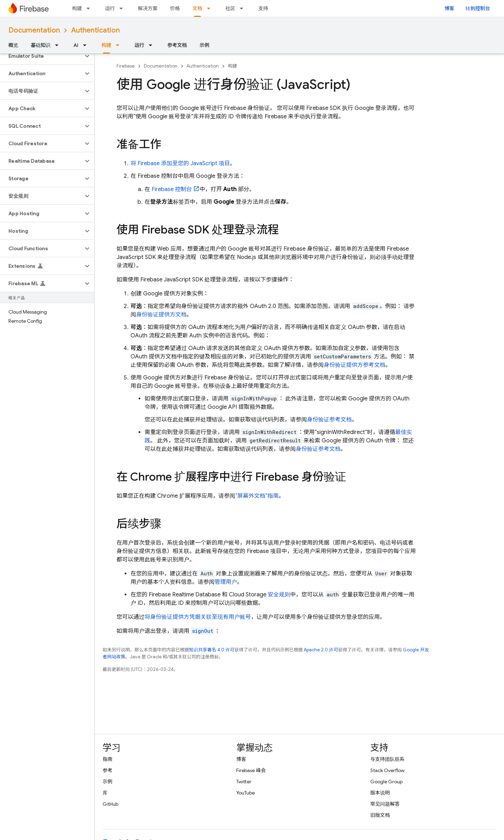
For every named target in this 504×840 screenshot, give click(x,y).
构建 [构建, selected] (106, 45)
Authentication (95, 30)
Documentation (34, 30)
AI (76, 45)
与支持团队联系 (387, 759)
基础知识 (41, 45)
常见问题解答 (385, 804)
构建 (77, 8)
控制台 (172, 189)
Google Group (386, 782)
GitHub (110, 804)
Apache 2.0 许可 (321, 650)
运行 (110, 8)
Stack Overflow (387, 770)
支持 (263, 8)
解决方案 (148, 8)
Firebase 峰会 (251, 770)
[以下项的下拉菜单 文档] (211, 8)
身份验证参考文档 (329, 420)
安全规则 (279, 595)
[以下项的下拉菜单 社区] (244, 8)
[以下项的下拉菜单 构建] (90, 8)
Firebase (126, 66)
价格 (175, 8)
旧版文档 (380, 815)
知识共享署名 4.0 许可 (212, 650)
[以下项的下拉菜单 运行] (123, 8)
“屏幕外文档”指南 (257, 496)
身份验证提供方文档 (161, 315)
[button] (41, 56)
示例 (204, 45)
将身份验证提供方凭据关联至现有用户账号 (198, 617)
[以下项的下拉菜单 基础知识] (59, 45)
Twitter (244, 782)
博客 (449, 8)
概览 (13, 45)
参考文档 (177, 45)
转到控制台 (478, 8)
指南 (107, 759)
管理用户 (226, 582)
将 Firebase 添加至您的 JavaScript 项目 (180, 163)
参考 (107, 770)
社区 (230, 8)
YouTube (246, 793)
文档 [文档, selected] (197, 8)
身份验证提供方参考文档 (355, 365)
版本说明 (380, 793)
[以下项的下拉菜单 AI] (87, 45)
